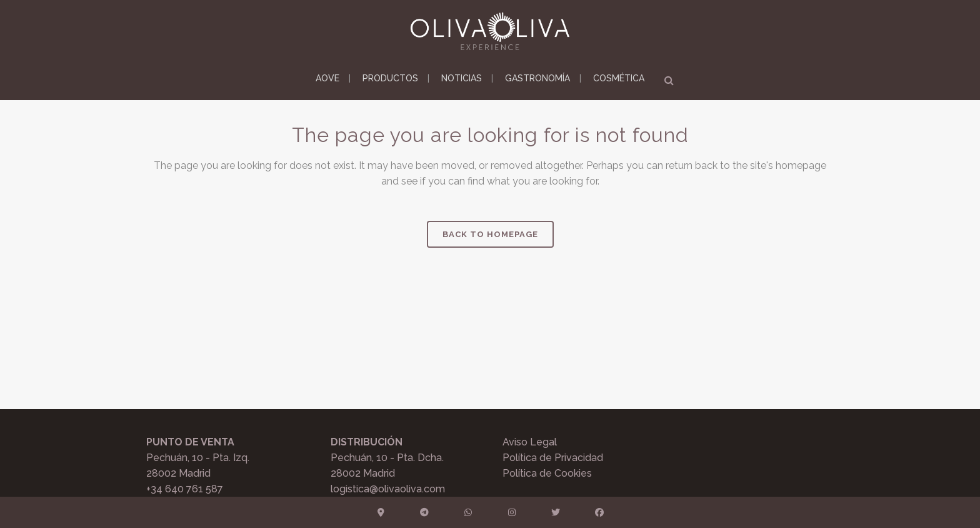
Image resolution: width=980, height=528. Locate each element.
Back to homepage (490, 234)
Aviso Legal (530, 442)
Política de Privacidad (553, 458)
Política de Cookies (547, 473)
